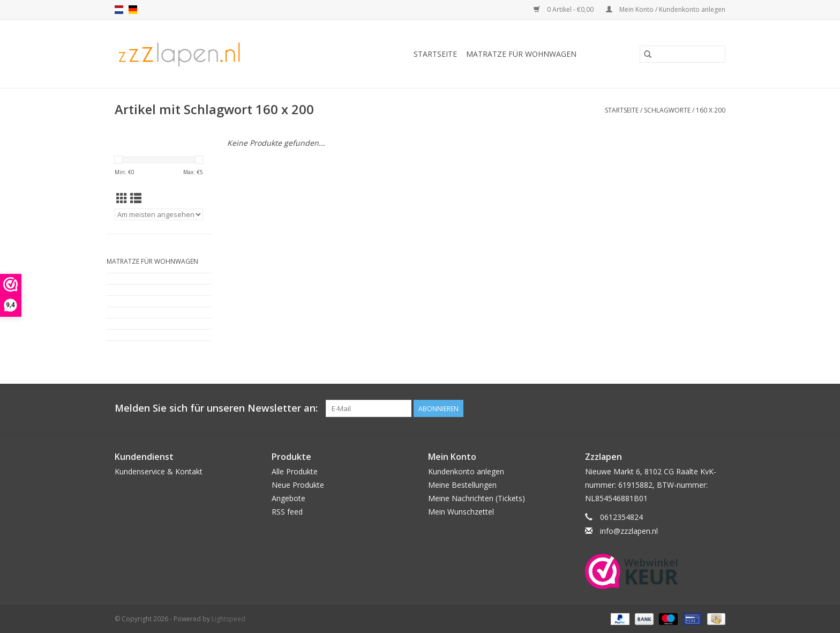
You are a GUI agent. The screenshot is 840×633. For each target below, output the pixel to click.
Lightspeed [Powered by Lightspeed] (228, 619)
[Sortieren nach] (159, 214)
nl (119, 10)
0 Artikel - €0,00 (564, 9)
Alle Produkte (295, 471)
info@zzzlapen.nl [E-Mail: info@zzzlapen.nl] (629, 531)
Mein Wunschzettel (461, 512)
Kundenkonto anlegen (466, 471)
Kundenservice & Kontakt (159, 471)
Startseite (435, 54)
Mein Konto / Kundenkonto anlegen (666, 9)
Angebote (288, 498)
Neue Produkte (298, 485)
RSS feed (287, 512)
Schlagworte (667, 110)
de (133, 10)
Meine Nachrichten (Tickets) (477, 498)
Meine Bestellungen (462, 485)
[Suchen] (682, 54)
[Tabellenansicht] (122, 198)
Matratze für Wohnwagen (521, 54)
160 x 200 (711, 110)
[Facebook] (717, 408)
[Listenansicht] (136, 198)
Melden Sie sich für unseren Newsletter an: (216, 408)
